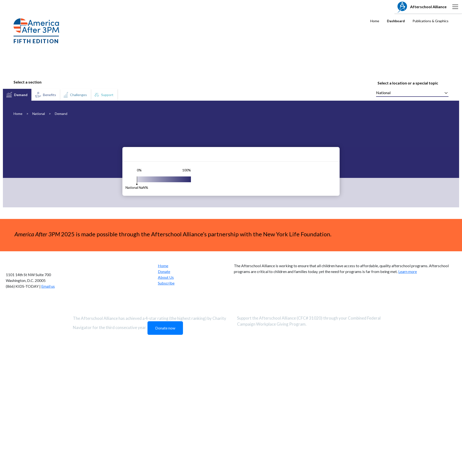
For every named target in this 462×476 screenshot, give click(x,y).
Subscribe (166, 402)
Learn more (408, 391)
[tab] (17, 95)
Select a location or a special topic (408, 83)
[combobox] (412, 93)
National (39, 114)
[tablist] (60, 95)
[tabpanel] (231, 214)
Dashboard (396, 21)
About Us (166, 397)
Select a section (28, 82)
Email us (48, 406)
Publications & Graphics (430, 21)
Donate (164, 391)
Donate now (165, 447)
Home (375, 21)
